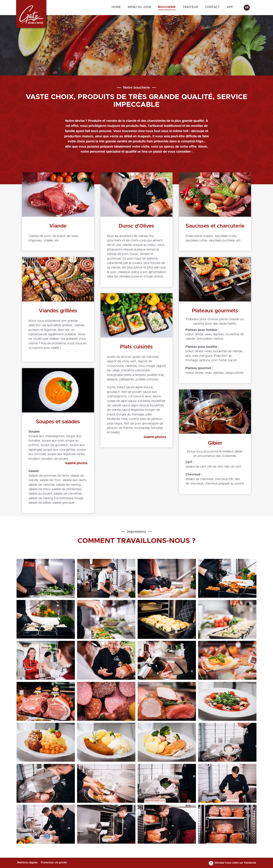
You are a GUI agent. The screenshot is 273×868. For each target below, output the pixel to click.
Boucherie (167, 7)
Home (116, 7)
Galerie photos (155, 437)
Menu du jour (139, 7)
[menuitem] (116, 7)
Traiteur (190, 7)
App (230, 7)
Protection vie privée (54, 863)
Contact (212, 7)
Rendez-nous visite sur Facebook (235, 863)
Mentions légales (27, 863)
